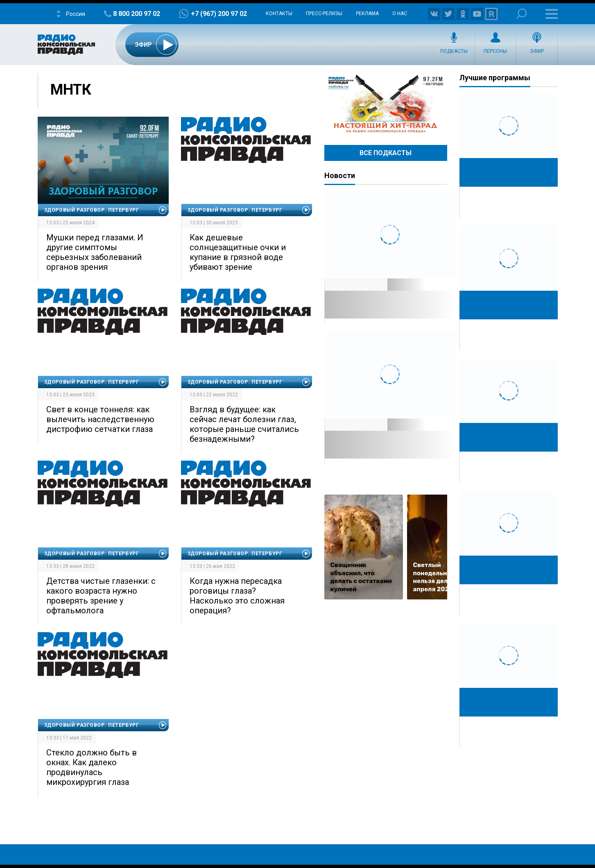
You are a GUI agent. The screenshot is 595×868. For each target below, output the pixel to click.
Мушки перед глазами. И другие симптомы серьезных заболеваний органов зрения (95, 252)
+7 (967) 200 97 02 (219, 14)
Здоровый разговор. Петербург (92, 210)
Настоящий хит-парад (386, 104)
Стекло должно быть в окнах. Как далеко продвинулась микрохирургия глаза (92, 767)
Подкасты (454, 51)
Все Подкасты (386, 153)
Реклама (367, 14)
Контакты (279, 14)
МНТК (71, 90)
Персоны (495, 51)
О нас (400, 14)
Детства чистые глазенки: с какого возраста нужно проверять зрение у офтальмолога (101, 596)
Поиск (521, 14)
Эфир (537, 51)
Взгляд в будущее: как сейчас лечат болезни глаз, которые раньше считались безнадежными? (244, 424)
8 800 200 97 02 (137, 14)
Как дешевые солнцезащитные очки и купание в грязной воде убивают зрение (238, 252)
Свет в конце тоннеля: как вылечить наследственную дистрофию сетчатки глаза (100, 419)
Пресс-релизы (324, 14)
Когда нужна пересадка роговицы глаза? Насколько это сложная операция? (237, 596)
